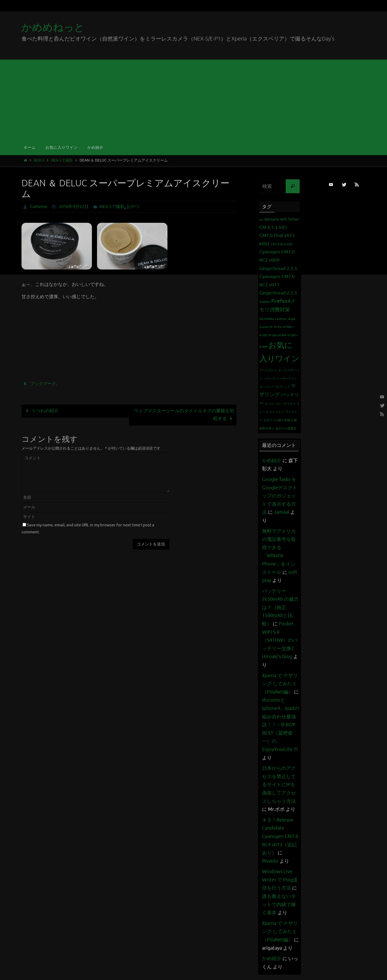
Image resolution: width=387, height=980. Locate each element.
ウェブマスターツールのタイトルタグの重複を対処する (184, 415)
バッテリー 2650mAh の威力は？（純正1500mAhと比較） (280, 607)
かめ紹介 (272, 461)
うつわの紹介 (41, 411)
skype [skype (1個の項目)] (292, 319)
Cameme (39, 207)
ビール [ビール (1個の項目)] (269, 404)
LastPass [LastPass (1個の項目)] (281, 319)
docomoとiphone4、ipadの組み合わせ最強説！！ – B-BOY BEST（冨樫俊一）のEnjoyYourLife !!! (281, 725)
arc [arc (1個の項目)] (261, 220)
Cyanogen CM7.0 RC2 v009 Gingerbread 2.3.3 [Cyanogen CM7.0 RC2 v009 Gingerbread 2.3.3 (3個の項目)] (278, 260)
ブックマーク (43, 384)
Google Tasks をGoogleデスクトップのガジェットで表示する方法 (280, 496)
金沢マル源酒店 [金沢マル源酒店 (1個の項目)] (286, 429)
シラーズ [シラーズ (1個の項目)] (269, 379)
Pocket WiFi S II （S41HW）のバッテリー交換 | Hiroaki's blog (280, 640)
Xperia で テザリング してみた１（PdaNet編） (280, 684)
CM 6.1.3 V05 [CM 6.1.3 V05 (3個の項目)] (273, 227)
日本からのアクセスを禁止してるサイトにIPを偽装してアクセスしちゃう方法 (279, 785)
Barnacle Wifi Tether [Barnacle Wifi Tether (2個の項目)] (282, 219)
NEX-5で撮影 (62, 160)
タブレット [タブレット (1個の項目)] (283, 387)
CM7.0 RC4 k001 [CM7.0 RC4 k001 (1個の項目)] (282, 244)
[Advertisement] (193, 100)
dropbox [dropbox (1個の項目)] (265, 302)
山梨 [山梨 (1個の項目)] (294, 420)
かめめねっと (53, 28)
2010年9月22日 (74, 207)
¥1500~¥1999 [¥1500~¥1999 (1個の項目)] (277, 335)
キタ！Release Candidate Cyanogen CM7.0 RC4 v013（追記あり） (280, 836)
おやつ (133, 207)
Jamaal (282, 512)
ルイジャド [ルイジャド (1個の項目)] (277, 412)
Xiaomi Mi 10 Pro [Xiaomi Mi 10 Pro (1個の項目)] (271, 327)
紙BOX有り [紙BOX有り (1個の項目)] (267, 429)
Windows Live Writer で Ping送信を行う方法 (280, 880)
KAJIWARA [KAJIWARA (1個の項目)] (267, 319)
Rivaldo (270, 861)
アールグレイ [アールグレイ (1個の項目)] (268, 370)
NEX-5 (39, 160)
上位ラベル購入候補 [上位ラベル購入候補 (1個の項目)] (277, 420)
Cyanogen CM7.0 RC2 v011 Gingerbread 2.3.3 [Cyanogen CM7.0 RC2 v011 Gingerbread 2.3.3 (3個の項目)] (278, 285)
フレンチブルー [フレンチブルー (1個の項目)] (285, 404)
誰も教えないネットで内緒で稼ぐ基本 (279, 904)
